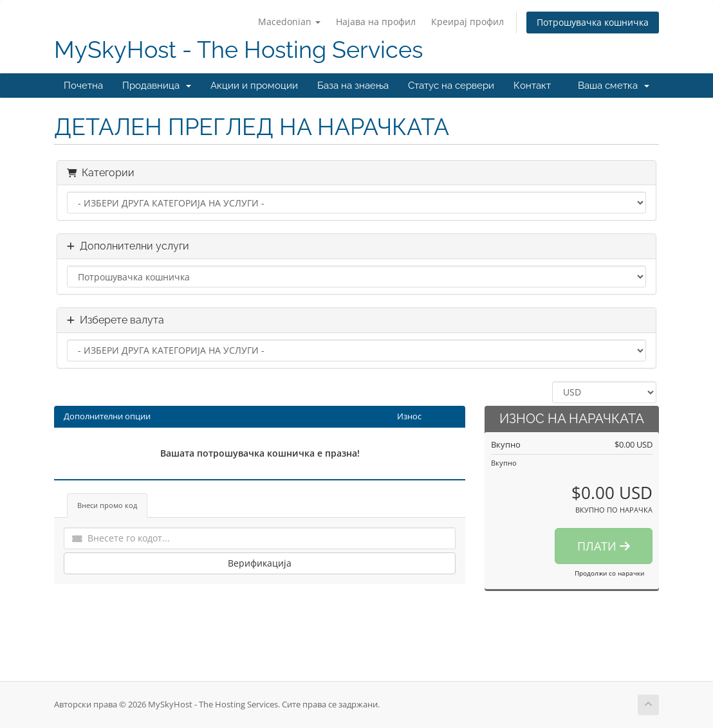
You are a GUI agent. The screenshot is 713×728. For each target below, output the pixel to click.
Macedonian (289, 22)
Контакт (532, 86)
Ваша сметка (614, 86)
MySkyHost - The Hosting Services (238, 50)
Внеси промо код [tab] (107, 505)
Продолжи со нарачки (609, 573)
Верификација (260, 563)
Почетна (83, 86)
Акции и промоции (254, 86)
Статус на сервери (451, 86)
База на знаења (353, 86)
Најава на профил (376, 22)
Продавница (157, 86)
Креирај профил (468, 22)
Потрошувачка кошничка (593, 22)
